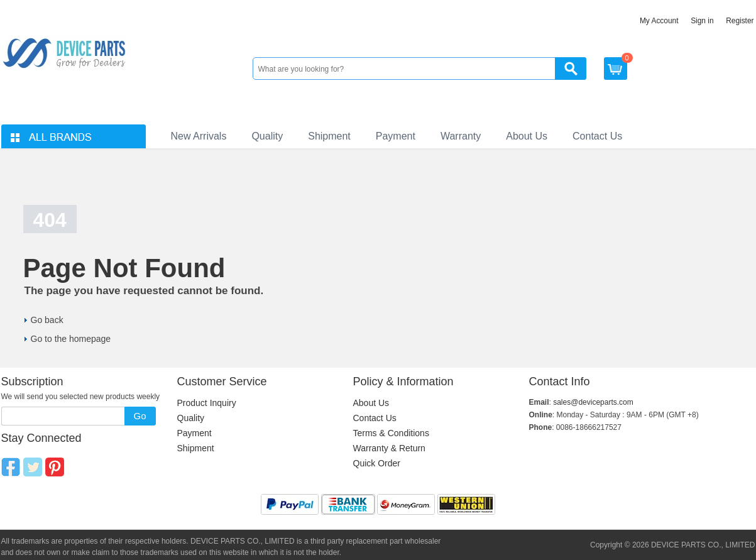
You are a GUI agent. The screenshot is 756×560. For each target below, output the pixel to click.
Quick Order (377, 463)
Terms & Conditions (391, 433)
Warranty (461, 136)
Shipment (329, 136)
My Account (659, 21)
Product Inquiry (207, 403)
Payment (396, 136)
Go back (47, 320)
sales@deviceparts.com (593, 402)
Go (140, 416)
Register (740, 21)
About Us (527, 136)
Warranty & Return (389, 448)
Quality (267, 136)
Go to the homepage (71, 339)
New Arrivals (199, 136)
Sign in (702, 21)
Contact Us (597, 136)
